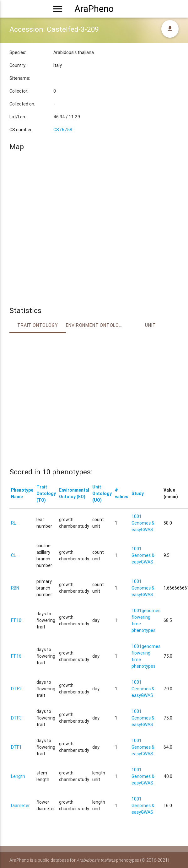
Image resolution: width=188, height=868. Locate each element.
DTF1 (16, 747)
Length (18, 776)
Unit (150, 325)
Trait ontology (38, 325)
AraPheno (94, 9)
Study (138, 493)
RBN (15, 588)
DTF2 (16, 689)
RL (13, 523)
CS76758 (63, 130)
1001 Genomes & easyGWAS (143, 523)
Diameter (20, 806)
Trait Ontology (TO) (46, 493)
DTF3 (16, 718)
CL (13, 555)
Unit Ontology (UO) (102, 493)
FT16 (16, 656)
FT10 (16, 620)
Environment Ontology (94, 325)
